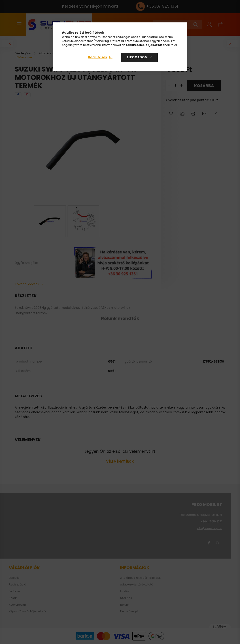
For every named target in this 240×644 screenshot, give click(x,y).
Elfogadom (137, 57)
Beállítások (98, 57)
